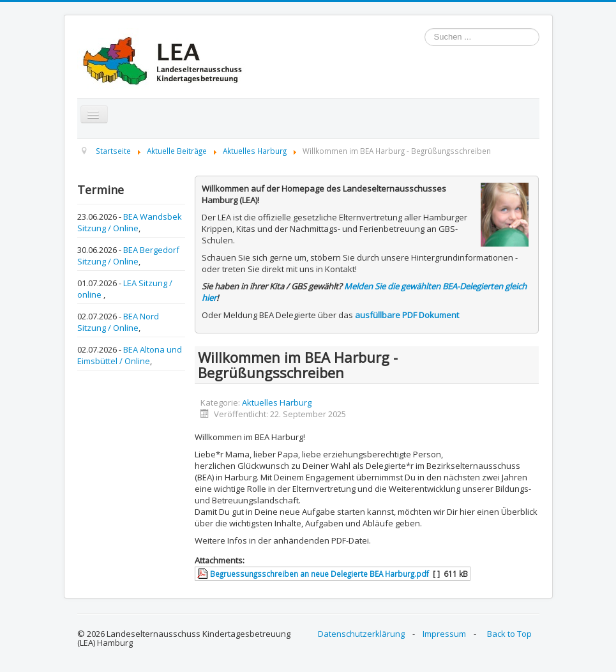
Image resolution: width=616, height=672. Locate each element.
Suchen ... (425, 28)
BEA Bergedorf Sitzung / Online (128, 256)
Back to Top (509, 634)
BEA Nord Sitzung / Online (118, 322)
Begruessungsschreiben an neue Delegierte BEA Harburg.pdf (319, 574)
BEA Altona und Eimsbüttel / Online (130, 355)
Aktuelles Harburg (277, 402)
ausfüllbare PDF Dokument (407, 315)
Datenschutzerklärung (361, 634)
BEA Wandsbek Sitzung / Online (130, 222)
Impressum (444, 634)
